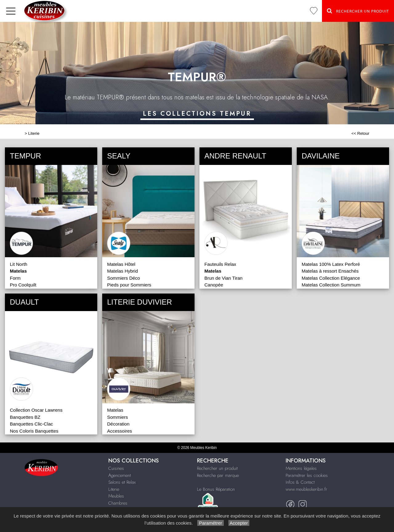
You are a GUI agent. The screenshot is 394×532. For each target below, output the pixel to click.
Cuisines (116, 468)
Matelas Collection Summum (331, 285)
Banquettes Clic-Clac (31, 424)
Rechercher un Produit (358, 11)
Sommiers (118, 417)
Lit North (19, 264)
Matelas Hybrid (123, 271)
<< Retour (360, 133)
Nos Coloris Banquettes (34, 431)
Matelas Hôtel (121, 264)
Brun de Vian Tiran (223, 278)
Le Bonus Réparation (216, 489)
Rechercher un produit (217, 468)
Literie (34, 133)
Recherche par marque (218, 475)
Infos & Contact (300, 482)
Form (15, 278)
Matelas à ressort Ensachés (330, 271)
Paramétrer (210, 523)
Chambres (118, 503)
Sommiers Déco (124, 278)
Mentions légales (301, 468)
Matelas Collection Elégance (331, 278)
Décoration (118, 424)
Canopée (214, 285)
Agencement (120, 475)
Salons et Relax (122, 482)
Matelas (115, 410)
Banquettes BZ (25, 417)
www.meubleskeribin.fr (306, 489)
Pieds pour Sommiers (129, 285)
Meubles (116, 496)
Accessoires (120, 431)
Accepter (239, 523)
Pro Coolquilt (23, 285)
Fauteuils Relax (220, 264)
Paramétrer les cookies (307, 475)
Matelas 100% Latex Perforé (331, 264)
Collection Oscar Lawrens (36, 410)
